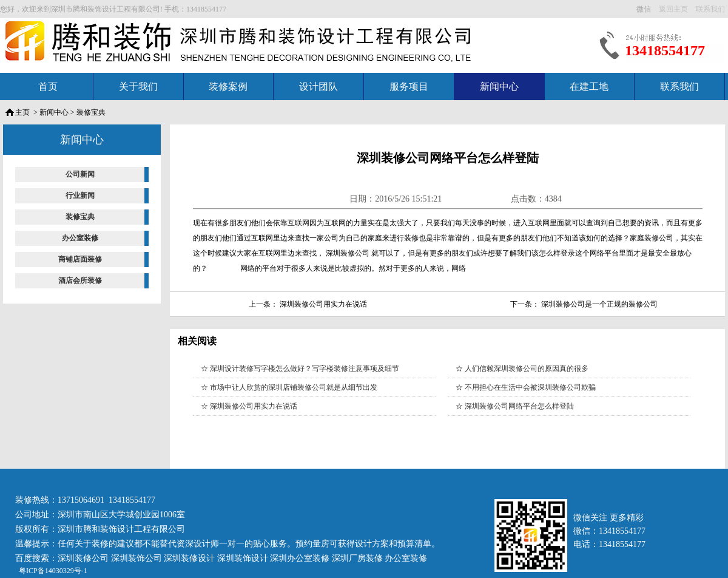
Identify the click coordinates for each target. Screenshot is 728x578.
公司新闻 (80, 174)
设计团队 (318, 87)
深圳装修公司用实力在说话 (323, 304)
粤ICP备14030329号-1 (52, 571)
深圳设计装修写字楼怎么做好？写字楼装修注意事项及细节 (305, 369)
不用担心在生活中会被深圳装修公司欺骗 (530, 387)
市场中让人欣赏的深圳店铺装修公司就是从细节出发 (294, 387)
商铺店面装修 (80, 259)
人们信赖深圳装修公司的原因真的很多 (527, 369)
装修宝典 (91, 112)
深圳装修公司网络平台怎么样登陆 (519, 406)
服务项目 (409, 87)
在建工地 (589, 87)
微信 (645, 9)
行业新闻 (80, 195)
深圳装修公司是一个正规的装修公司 (599, 304)
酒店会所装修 (80, 280)
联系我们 (679, 87)
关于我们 (138, 87)
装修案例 (228, 87)
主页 (22, 112)
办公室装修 (80, 238)
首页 (48, 87)
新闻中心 (499, 87)
